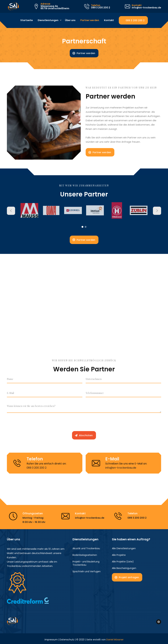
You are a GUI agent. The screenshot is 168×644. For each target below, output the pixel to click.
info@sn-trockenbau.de (121, 468)
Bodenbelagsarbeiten (85, 555)
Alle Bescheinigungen (124, 568)
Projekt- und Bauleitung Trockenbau (86, 563)
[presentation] (32, 424)
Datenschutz (67, 638)
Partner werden (86, 53)
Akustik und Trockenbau (86, 549)
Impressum (51, 638)
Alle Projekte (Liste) (123, 562)
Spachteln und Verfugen (87, 572)
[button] (48, 20)
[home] (12, 6)
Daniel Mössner (115, 638)
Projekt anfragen (129, 578)
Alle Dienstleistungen (124, 549)
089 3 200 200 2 (135, 20)
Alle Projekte (119, 555)
